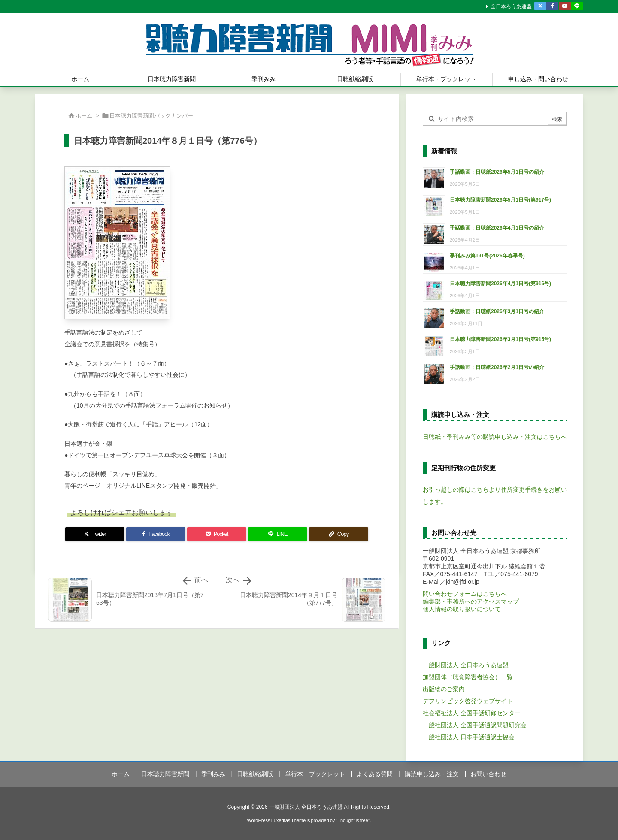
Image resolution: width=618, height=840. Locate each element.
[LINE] (278, 534)
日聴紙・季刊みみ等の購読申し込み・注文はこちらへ (495, 437)
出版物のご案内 (444, 689)
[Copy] (339, 534)
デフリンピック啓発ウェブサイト (468, 701)
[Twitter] (95, 534)
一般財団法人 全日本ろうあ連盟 (466, 665)
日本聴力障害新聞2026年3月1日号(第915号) (500, 339)
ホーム (84, 116)
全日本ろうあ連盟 (511, 6)
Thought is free (353, 820)
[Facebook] (156, 534)
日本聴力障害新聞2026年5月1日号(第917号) (500, 200)
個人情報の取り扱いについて (462, 609)
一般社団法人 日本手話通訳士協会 (469, 737)
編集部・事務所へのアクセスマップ (471, 601)
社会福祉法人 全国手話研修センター (472, 713)
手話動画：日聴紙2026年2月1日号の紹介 (497, 367)
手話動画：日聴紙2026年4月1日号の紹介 (497, 228)
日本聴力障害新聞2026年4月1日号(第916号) (500, 284)
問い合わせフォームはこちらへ (465, 594)
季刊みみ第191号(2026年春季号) (487, 256)
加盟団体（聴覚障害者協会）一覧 (468, 677)
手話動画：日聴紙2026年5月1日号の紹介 (497, 172)
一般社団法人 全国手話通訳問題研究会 (475, 725)
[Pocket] (217, 534)
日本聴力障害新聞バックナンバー (151, 116)
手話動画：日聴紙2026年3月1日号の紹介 (497, 311)
